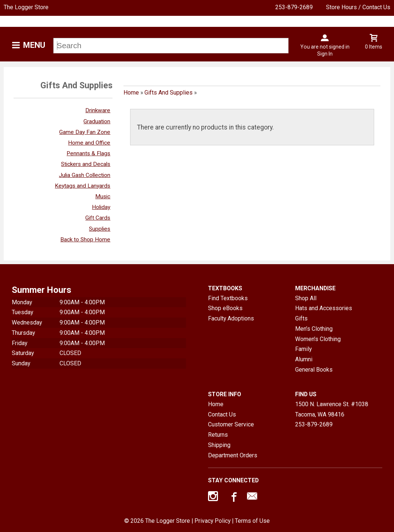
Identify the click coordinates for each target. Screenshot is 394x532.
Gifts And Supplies (169, 93)
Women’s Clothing (318, 339)
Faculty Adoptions (231, 318)
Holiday (101, 207)
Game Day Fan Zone (85, 132)
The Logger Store (26, 7)
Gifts (301, 318)
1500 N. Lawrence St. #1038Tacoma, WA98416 (332, 409)
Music (103, 196)
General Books (314, 370)
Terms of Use (252, 521)
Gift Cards (98, 218)
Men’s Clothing (314, 329)
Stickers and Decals (86, 164)
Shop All (306, 298)
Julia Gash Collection (85, 175)
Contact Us (222, 414)
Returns (218, 435)
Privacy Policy (212, 521)
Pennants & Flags (88, 153)
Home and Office (89, 143)
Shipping (219, 445)
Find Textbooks (228, 298)
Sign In (325, 54)
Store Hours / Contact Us (358, 7)
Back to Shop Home (85, 240)
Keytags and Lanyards (83, 186)
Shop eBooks (225, 308)
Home (131, 93)
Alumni (304, 359)
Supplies (100, 229)
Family (303, 349)
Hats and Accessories (324, 308)
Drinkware (98, 110)
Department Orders (233, 455)
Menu (34, 45)
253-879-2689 (294, 7)
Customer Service (231, 424)
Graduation (97, 121)
